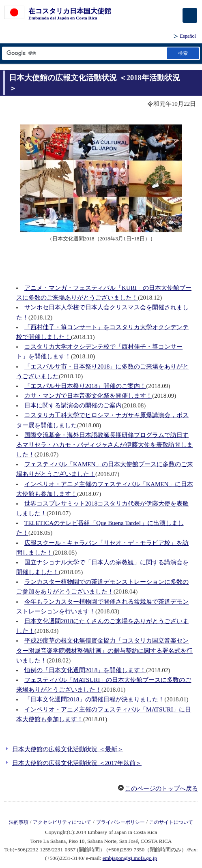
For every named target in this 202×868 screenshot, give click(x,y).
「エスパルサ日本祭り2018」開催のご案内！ (85, 386)
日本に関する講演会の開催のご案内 (73, 405)
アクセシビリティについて (62, 822)
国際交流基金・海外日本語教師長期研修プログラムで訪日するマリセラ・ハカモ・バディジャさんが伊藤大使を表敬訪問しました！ (104, 445)
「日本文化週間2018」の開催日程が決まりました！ (94, 699)
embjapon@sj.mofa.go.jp (130, 858)
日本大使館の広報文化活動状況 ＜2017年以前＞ (77, 763)
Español (188, 36)
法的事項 (19, 822)
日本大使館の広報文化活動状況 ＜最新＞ (68, 749)
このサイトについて (171, 822)
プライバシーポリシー (120, 822)
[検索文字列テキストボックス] (84, 53)
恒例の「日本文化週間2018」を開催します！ (85, 670)
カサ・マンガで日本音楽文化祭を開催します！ (88, 396)
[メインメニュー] (190, 15)
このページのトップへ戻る (161, 789)
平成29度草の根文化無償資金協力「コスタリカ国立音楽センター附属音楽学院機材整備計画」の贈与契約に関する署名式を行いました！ (104, 650)
